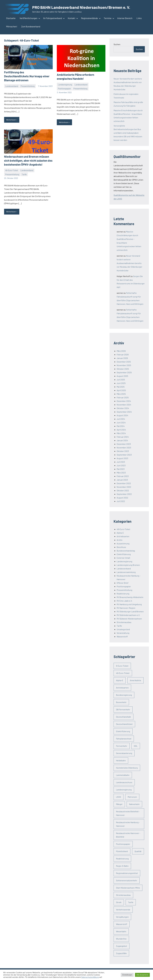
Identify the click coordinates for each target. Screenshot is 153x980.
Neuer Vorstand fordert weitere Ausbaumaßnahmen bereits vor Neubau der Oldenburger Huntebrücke (129, 263)
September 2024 (124, 412)
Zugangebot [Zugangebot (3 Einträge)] (122, 946)
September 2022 (124, 494)
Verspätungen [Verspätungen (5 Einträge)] (122, 917)
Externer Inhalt (123, 558)
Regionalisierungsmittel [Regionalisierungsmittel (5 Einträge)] (127, 873)
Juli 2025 (121, 380)
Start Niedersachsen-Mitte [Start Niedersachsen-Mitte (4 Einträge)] (128, 888)
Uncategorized (123, 629)
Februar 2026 (123, 354)
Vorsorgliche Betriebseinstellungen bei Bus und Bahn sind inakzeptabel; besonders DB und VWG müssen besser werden (128, 133)
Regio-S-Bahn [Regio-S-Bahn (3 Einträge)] (122, 866)
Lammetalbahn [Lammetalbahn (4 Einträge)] (123, 775)
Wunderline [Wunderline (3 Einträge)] (121, 939)
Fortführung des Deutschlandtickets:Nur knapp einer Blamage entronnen (27, 76)
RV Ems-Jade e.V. (124, 601)
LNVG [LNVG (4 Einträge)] (119, 797)
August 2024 (122, 415)
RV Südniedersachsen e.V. (128, 615)
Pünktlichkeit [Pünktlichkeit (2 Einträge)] (122, 851)
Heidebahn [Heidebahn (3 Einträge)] (121, 760)
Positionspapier (64, 89)
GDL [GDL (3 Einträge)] (136, 746)
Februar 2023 (123, 476)
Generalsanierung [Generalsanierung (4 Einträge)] (124, 753)
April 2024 (121, 430)
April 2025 (121, 390)
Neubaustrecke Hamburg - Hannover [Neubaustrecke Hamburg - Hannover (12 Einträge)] (128, 824)
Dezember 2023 (124, 444)
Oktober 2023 (123, 451)
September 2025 (124, 372)
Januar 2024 (122, 440)
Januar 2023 (122, 480)
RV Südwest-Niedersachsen (129, 619)
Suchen (117, 44)
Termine (108, 18)
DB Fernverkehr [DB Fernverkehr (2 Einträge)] (123, 709)
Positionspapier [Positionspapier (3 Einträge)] (123, 844)
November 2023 (124, 448)
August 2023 (122, 458)
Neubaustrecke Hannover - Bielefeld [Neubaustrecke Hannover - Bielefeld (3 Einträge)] (128, 835)
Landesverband (12, 86)
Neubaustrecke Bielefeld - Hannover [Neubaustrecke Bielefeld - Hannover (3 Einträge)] (128, 813)
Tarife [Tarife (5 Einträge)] (131, 902)
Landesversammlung (126, 572)
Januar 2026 (122, 358)
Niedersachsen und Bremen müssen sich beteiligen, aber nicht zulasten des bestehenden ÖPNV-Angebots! (28, 160)
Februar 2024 (123, 437)
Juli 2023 (121, 462)
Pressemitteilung (28, 86)
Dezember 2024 (124, 401)
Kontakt (72, 18)
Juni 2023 (121, 465)
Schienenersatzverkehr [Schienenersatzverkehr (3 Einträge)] (127, 880)
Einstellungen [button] (127, 975)
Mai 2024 (121, 426)
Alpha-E (120, 533)
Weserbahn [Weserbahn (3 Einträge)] (121, 931)
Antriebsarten (123, 536)
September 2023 (124, 455)
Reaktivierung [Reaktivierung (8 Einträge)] (122, 859)
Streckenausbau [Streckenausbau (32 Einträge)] (123, 895)
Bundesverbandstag (126, 551)
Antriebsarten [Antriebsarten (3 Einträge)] (122, 688)
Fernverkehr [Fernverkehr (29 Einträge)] (122, 746)
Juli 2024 (121, 419)
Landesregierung (65, 84)
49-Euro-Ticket (12, 170)
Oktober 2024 (123, 408)
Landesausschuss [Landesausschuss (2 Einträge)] (124, 782)
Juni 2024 (121, 422)
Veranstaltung (123, 633)
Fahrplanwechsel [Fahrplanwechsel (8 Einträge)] (124, 739)
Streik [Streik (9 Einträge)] (119, 902)
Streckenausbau (124, 622)
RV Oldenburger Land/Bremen (130, 611)
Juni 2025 (121, 383)
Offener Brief (123, 583)
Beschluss (121, 547)
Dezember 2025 (124, 362)
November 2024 (124, 405)
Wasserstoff (122, 636)
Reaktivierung (123, 594)
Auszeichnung (123, 543)
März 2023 (121, 473)
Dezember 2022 (124, 483)
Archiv (120, 540)
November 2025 (124, 365)
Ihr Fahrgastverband (53, 18)
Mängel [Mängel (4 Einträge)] (119, 804)
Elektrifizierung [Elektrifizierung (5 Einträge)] (123, 731)
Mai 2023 (121, 469)
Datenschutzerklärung (90, 977)
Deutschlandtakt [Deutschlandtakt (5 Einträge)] (124, 717)
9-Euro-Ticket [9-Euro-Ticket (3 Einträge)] (122, 666)
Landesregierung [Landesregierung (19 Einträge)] (124, 790)
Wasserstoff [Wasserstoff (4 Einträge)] (122, 924)
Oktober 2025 (123, 369)
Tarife (24, 174)
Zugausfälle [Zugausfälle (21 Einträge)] (121, 953)
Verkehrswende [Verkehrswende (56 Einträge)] (123, 910)
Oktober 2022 (123, 490)
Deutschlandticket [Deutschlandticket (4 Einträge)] (124, 724)
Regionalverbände (90, 18)
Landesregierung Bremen (128, 565)
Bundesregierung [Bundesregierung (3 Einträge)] (124, 695)
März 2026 (121, 351)
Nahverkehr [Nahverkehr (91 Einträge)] (134, 804)
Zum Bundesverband (31, 26)
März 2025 (121, 394)
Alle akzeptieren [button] (142, 975)
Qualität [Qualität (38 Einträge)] (138, 851)
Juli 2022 (121, 501)
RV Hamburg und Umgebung (129, 604)
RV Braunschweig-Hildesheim (130, 597)
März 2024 (121, 433)
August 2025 (122, 376)
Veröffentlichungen (29, 18)
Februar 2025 (123, 397)
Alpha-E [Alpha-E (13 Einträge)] (120, 680)
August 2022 (122, 498)
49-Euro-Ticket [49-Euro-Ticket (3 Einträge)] (123, 673)
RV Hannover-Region (126, 608)
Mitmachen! (12, 26)
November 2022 (124, 487)
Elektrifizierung (124, 554)
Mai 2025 (121, 387)
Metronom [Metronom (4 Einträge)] (132, 797)
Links (139, 18)
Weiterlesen (11, 120)
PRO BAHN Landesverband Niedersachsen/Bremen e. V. (82, 7)
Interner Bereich (125, 18)
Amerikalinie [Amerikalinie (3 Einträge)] (135, 680)
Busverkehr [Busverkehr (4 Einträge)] (121, 702)
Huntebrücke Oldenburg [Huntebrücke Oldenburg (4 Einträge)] (127, 768)
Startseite (11, 18)
